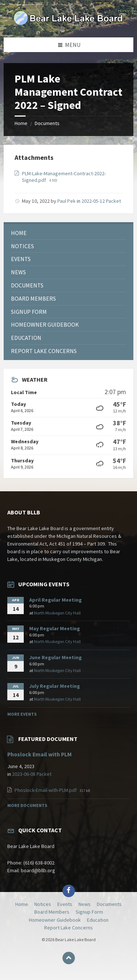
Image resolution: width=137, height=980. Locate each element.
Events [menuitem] (65, 904)
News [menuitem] (85, 904)
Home (21, 123)
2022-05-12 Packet (101, 201)
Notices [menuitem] (43, 904)
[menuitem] (68, 233)
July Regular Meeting (55, 686)
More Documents (27, 805)
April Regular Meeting (56, 600)
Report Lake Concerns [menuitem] (68, 928)
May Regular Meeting (55, 628)
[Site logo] (69, 23)
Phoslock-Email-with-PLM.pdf (46, 790)
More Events (22, 714)
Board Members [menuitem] (52, 912)
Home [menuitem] (22, 904)
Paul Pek (66, 201)
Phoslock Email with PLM (39, 754)
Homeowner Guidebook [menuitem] (55, 920)
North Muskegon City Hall (57, 613)
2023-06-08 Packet (32, 774)
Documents (47, 123)
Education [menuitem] (98, 920)
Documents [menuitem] (109, 904)
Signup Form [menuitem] (89, 912)
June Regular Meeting (56, 657)
